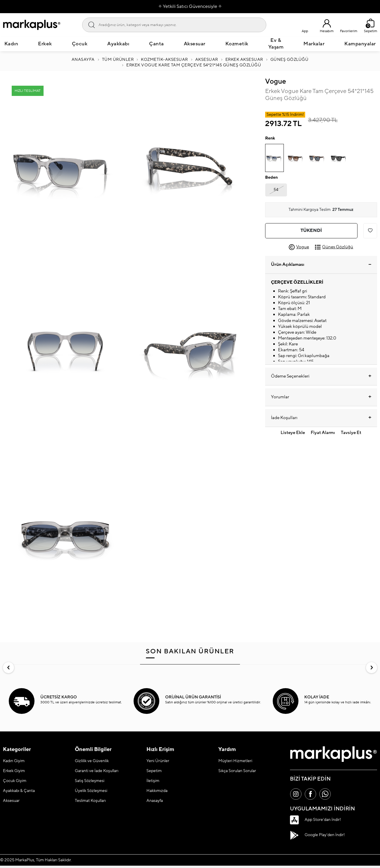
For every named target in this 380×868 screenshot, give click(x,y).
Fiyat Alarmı (323, 433)
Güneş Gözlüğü (290, 60)
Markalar (314, 44)
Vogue (275, 81)
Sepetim (154, 771)
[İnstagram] (296, 794)
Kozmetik (237, 44)
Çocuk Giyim (15, 781)
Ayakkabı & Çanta (19, 791)
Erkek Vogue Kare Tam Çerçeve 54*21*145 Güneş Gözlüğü (194, 65)
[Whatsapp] (325, 794)
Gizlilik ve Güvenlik (92, 761)
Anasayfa (83, 60)
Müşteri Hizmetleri (235, 761)
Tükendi (311, 230)
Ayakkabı (118, 44)
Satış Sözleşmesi (90, 781)
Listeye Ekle (293, 433)
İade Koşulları (321, 418)
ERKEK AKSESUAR (244, 60)
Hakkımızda (157, 791)
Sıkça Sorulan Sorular (237, 771)
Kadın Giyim (14, 761)
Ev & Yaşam (276, 44)
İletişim (153, 781)
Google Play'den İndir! (317, 835)
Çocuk (80, 44)
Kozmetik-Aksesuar (164, 60)
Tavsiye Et (351, 433)
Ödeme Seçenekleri (321, 376)
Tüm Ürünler (118, 60)
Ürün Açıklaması (321, 265)
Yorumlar (321, 397)
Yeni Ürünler (158, 761)
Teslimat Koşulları (90, 801)
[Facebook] (310, 794)
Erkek (45, 44)
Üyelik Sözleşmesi (91, 791)
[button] (8, 668)
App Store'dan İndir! (315, 820)
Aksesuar (195, 44)
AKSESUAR (207, 60)
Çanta (157, 44)
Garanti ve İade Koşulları (97, 771)
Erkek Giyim (14, 771)
